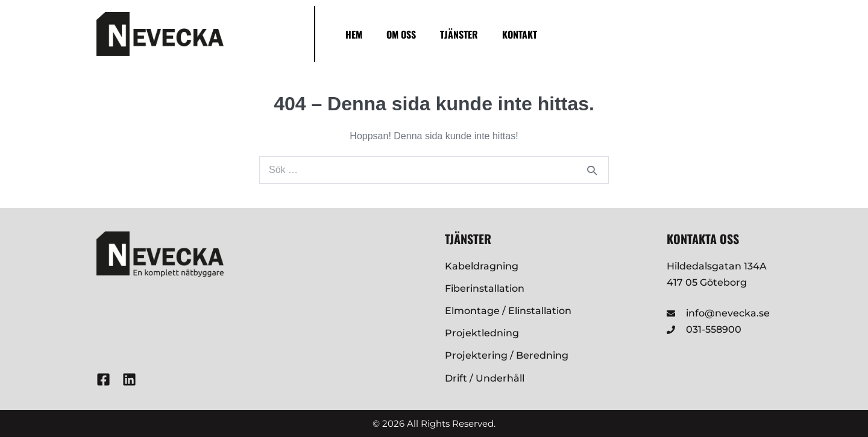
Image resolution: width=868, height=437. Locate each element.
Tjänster (459, 34)
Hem (354, 34)
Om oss (401, 34)
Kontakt (520, 34)
